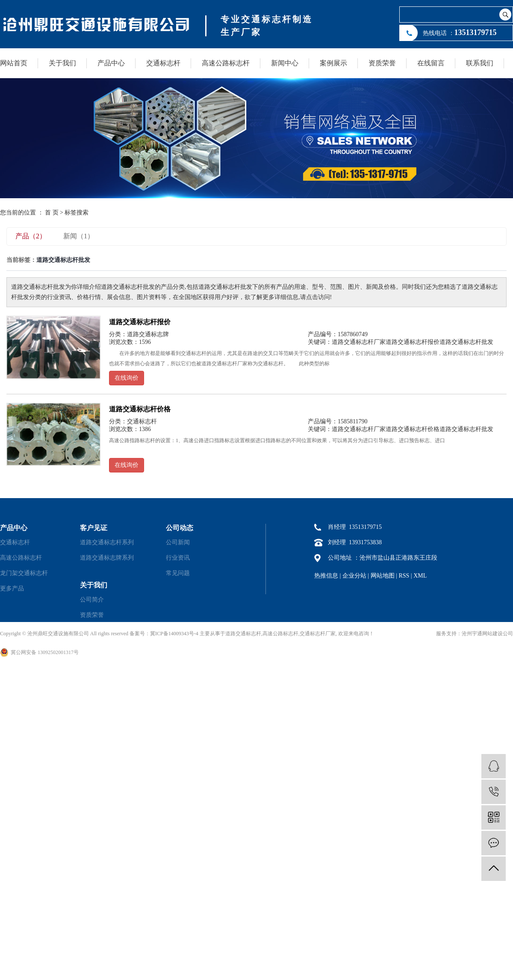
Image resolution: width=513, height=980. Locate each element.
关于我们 (62, 63)
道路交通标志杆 (243, 634)
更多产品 (12, 588)
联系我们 (480, 63)
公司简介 (92, 600)
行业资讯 (178, 558)
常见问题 (178, 573)
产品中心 (111, 63)
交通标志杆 (163, 63)
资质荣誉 (382, 63)
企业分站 (354, 576)
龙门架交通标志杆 (24, 573)
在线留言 (431, 63)
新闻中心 (285, 63)
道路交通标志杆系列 (107, 542)
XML (420, 576)
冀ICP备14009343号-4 (174, 634)
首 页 (52, 213)
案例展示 (333, 63)
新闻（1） (79, 236)
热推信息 (326, 576)
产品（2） (31, 236)
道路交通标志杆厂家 (359, 342)
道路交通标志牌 (148, 334)
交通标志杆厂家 (318, 634)
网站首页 (14, 63)
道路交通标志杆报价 (140, 322)
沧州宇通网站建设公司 (487, 634)
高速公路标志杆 (226, 63)
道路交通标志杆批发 (466, 342)
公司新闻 (178, 542)
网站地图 (383, 576)
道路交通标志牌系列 (107, 558)
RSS (404, 576)
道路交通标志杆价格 (140, 409)
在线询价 (127, 378)
